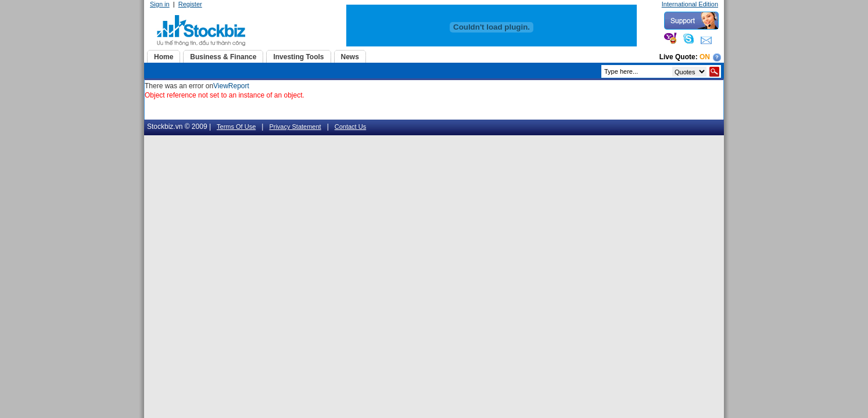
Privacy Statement (295, 127)
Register (190, 4)
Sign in (160, 4)
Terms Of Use (236, 127)
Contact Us (350, 127)
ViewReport (231, 86)
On (705, 57)
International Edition (690, 4)
